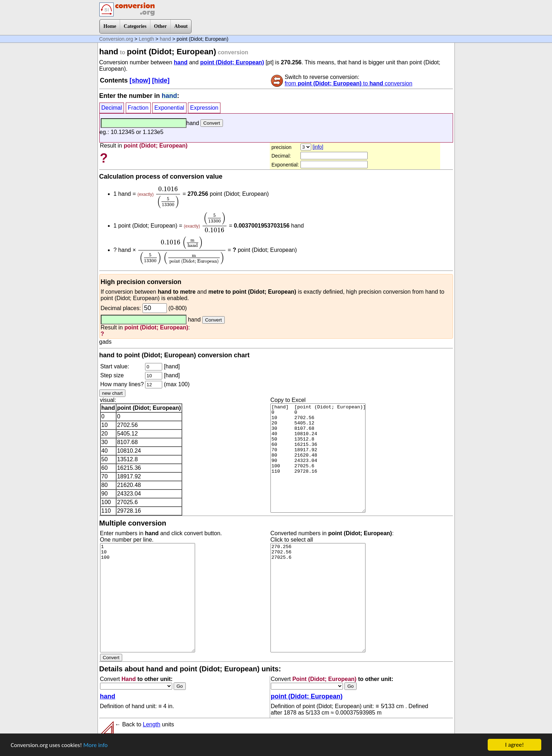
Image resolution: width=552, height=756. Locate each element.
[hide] (161, 80)
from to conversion (349, 83)
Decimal (112, 108)
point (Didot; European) (232, 62)
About (181, 26)
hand (165, 39)
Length (146, 39)
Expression (204, 108)
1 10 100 (148, 598)
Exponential (169, 108)
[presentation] (168, 197)
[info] (318, 147)
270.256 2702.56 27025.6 (318, 598)
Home (110, 26)
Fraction (138, 108)
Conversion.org (116, 39)
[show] (140, 80)
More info (95, 745)
